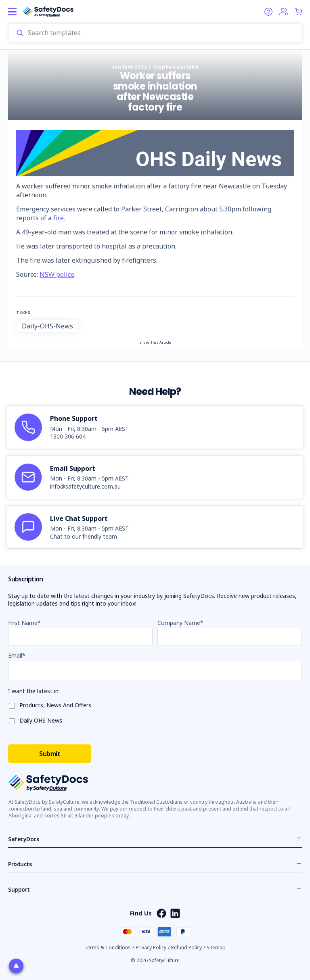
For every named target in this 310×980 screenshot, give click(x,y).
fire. (59, 218)
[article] (155, 427)
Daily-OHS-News (47, 326)
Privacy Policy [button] (151, 948)
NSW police (57, 274)
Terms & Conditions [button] (108, 948)
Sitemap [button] (216, 948)
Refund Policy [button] (186, 948)
